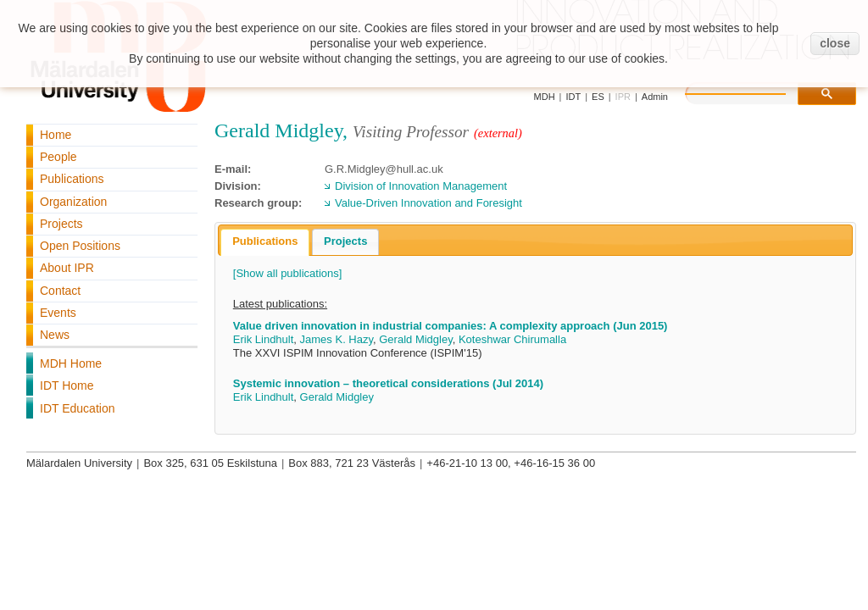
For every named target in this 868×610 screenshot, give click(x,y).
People (58, 157)
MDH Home (71, 363)
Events (58, 313)
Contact (60, 291)
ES (598, 97)
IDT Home (67, 385)
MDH (545, 97)
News (55, 335)
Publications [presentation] (265, 241)
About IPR (67, 268)
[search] (753, 91)
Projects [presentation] (345, 241)
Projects (61, 224)
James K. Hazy (337, 339)
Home (56, 135)
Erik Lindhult (264, 339)
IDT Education (77, 408)
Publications (72, 179)
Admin (655, 97)
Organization (73, 202)
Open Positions (80, 246)
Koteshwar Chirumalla (512, 339)
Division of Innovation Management (421, 186)
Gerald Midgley (415, 339)
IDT (573, 97)
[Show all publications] (288, 273)
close (835, 43)
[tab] (265, 242)
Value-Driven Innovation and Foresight (428, 203)
